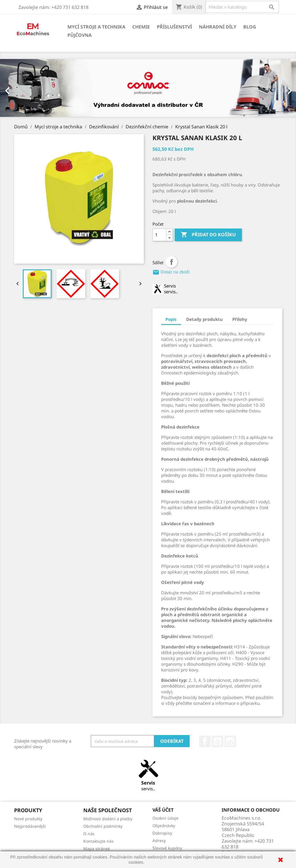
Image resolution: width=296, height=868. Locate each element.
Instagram (230, 741)
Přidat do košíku (208, 235)
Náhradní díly (218, 27)
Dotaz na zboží (171, 272)
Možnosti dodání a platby (108, 819)
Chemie (141, 27)
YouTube (218, 741)
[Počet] (159, 235)
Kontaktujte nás (98, 841)
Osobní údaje (165, 818)
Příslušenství (174, 27)
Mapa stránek (97, 849)
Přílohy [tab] (240, 319)
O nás (89, 834)
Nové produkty (28, 819)
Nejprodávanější (30, 826)
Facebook (205, 741)
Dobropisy (162, 833)
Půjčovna (80, 35)
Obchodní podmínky (103, 826)
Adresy (159, 841)
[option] (148, 88)
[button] (22, 88)
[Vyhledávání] (242, 7)
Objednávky (164, 826)
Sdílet (171, 262)
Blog (250, 27)
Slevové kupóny (167, 848)
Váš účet (163, 810)
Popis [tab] (171, 319)
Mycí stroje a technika (96, 27)
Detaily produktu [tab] (204, 319)
